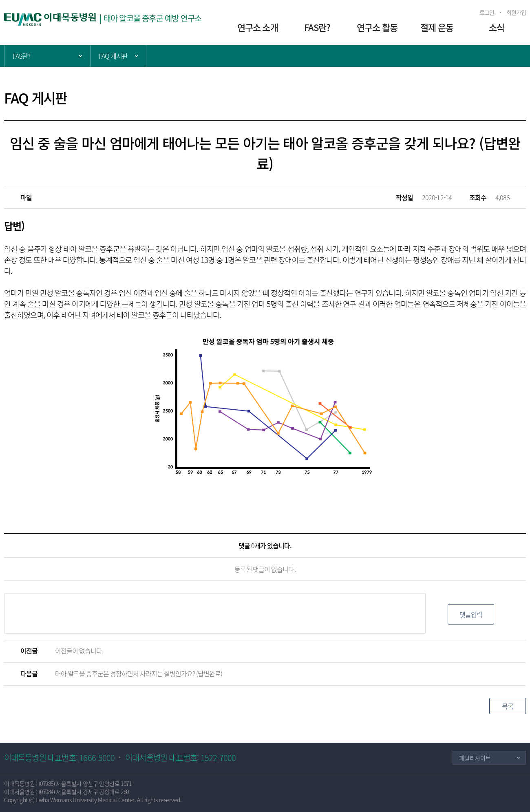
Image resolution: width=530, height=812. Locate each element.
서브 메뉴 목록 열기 (118, 56)
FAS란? (317, 27)
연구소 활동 (377, 27)
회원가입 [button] (516, 12)
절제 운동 (437, 27)
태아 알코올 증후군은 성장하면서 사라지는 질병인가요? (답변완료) (139, 673)
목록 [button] (508, 706)
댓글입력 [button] (471, 614)
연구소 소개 (258, 27)
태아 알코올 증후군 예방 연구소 (153, 18)
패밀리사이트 (475, 758)
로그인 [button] (487, 12)
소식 (497, 27)
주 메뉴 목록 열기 (47, 56)
